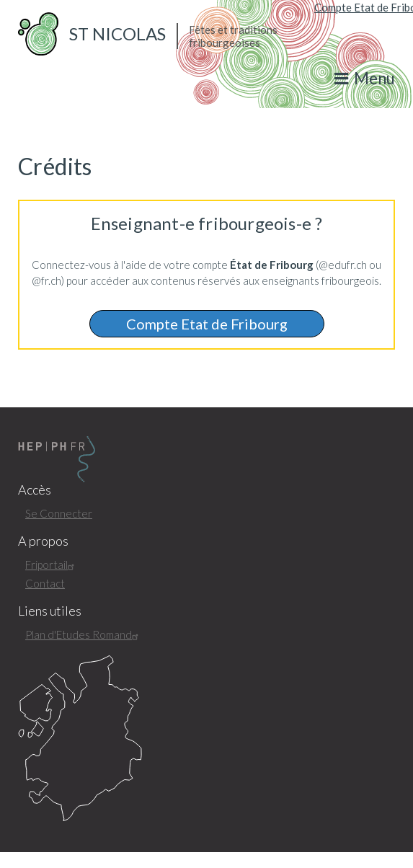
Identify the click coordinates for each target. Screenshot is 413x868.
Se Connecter (59, 513)
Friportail (52, 564)
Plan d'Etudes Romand (84, 634)
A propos (43, 541)
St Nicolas (117, 34)
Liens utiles (50, 611)
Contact (45, 583)
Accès (35, 490)
